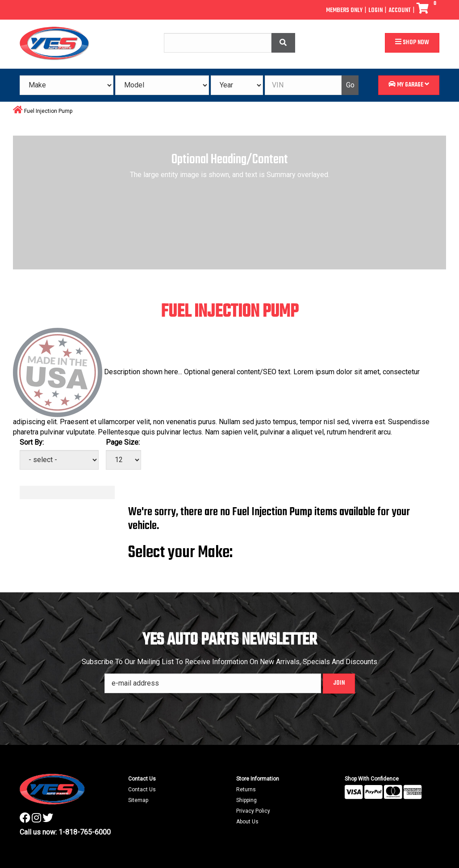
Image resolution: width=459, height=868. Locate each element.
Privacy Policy (253, 811)
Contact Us (142, 789)
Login (376, 10)
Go (350, 85)
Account (400, 10)
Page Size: (123, 442)
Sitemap (138, 800)
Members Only (344, 10)
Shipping (246, 800)
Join (339, 683)
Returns (246, 789)
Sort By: (32, 442)
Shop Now (412, 43)
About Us (247, 822)
